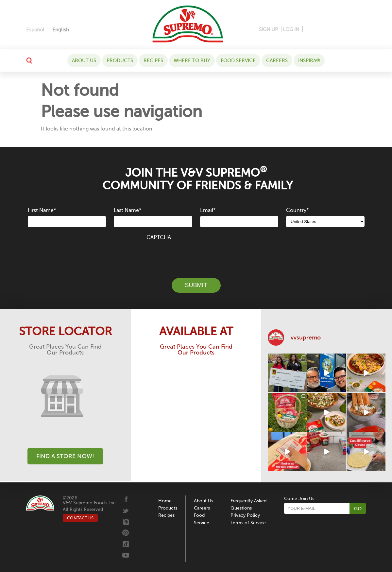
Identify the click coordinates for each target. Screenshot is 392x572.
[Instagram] (330, 30)
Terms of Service (248, 523)
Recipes (153, 61)
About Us (84, 61)
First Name (42, 210)
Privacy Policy (245, 515)
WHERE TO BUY (192, 61)
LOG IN (291, 29)
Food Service (238, 61)
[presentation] (196, 255)
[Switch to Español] (35, 30)
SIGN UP (268, 29)
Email (208, 210)
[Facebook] (308, 30)
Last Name (128, 210)
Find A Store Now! (65, 456)
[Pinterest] (318, 30)
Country (297, 210)
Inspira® (309, 61)
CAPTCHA (159, 237)
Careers (277, 61)
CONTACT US (80, 518)
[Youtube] (360, 30)
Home (165, 501)
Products (120, 61)
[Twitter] (341, 30)
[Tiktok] (351, 30)
